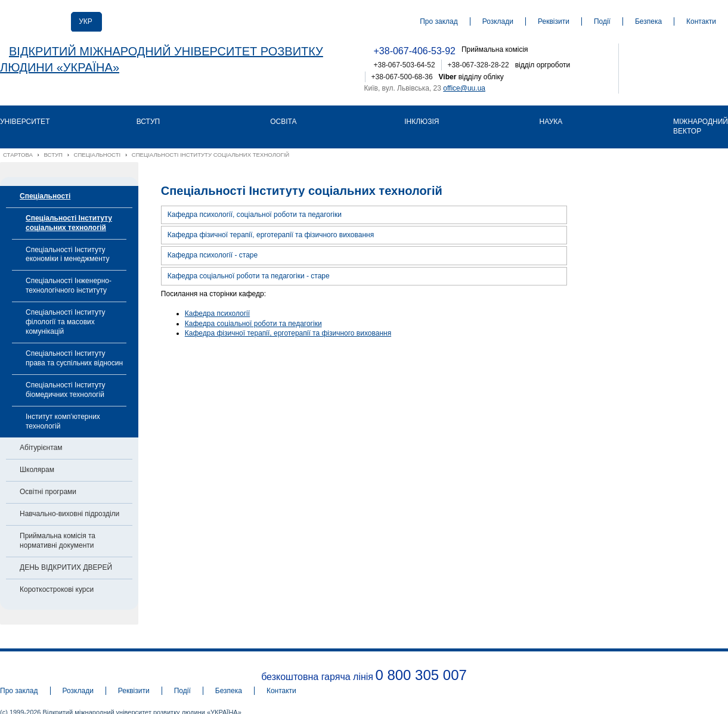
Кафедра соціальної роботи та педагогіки (253, 324)
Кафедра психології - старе (213, 255)
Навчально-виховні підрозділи (69, 514)
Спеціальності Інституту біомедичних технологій (66, 390)
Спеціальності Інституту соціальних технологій (69, 223)
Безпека (648, 21)
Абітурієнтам (41, 448)
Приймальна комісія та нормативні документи (58, 541)
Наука (551, 122)
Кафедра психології (217, 313)
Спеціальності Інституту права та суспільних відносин (74, 358)
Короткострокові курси (57, 589)
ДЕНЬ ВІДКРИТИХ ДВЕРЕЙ (66, 567)
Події (602, 21)
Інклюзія (422, 122)
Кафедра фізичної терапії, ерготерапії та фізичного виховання (271, 235)
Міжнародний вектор (701, 126)
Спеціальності (45, 196)
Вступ (148, 122)
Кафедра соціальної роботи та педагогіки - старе (249, 276)
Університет (25, 122)
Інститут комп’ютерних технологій (63, 421)
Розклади (498, 21)
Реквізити (554, 21)
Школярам (37, 470)
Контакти (701, 21)
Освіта (283, 122)
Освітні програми (48, 492)
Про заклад (439, 21)
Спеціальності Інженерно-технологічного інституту (69, 285)
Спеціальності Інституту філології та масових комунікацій (66, 322)
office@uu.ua (464, 88)
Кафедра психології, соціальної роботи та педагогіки (255, 215)
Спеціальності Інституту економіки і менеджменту (67, 254)
